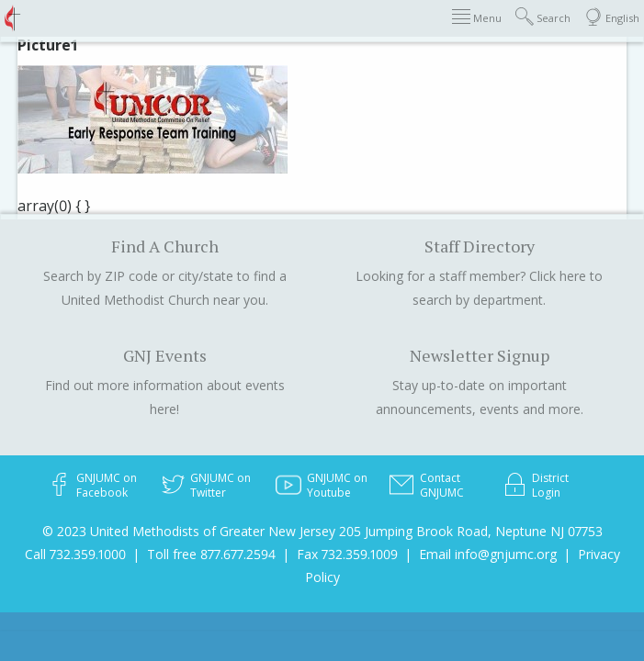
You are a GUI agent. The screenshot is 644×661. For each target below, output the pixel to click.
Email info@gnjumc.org (488, 554)
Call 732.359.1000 (75, 554)
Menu (477, 17)
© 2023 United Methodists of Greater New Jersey (189, 531)
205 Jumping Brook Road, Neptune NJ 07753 (471, 531)
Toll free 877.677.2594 (211, 554)
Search (543, 17)
